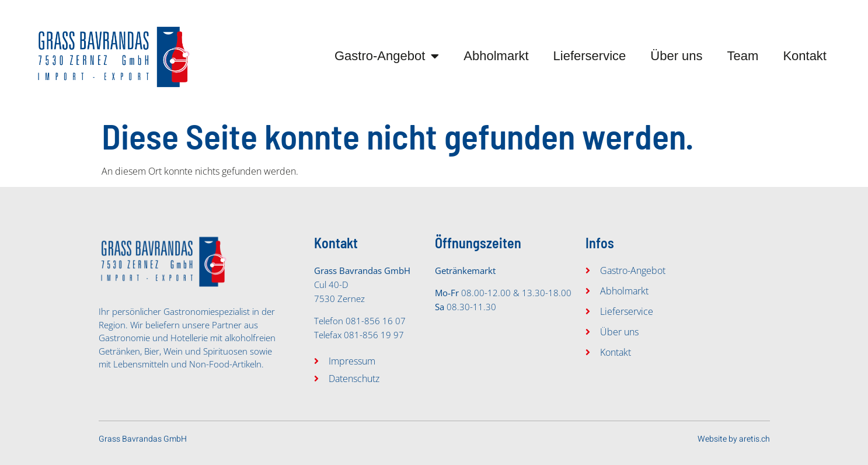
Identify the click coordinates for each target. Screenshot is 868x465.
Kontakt (805, 56)
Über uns (676, 56)
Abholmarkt (496, 56)
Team (743, 56)
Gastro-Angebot (387, 56)
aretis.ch (754, 439)
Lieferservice (590, 56)
